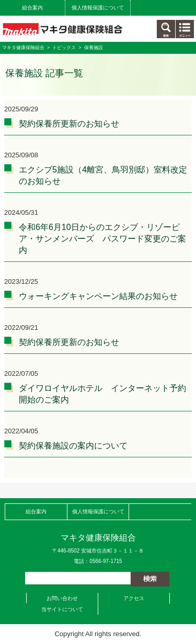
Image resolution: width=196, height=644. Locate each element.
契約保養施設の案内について (73, 446)
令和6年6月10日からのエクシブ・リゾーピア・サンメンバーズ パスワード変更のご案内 (102, 239)
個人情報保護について (98, 8)
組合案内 (32, 8)
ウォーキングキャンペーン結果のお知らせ (98, 296)
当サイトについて (62, 609)
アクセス (134, 598)
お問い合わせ (62, 598)
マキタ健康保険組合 (23, 48)
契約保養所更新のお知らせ (69, 124)
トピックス (64, 48)
